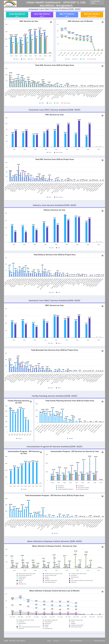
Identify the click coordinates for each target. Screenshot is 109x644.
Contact (56, 641)
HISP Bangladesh (99, 641)
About (49, 641)
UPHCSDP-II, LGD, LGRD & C (17, 641)
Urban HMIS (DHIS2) (76, 641)
